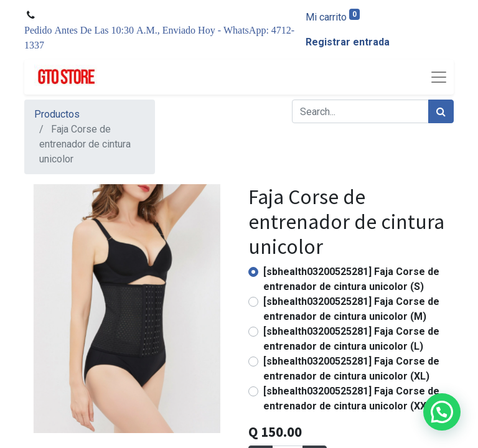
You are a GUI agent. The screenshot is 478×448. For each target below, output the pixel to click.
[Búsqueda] (441, 111)
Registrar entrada (348, 42)
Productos (57, 114)
